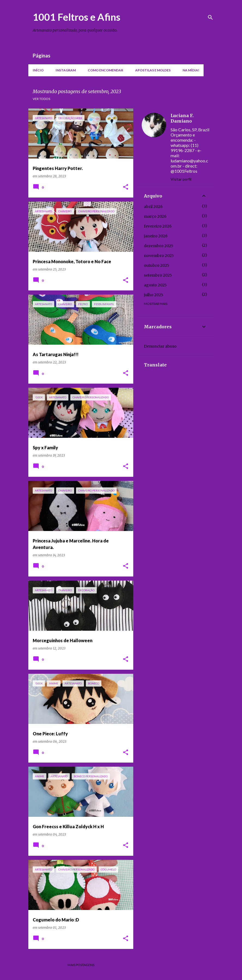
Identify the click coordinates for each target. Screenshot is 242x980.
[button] (126, 187)
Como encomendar (105, 70)
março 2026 (155, 216)
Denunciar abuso (160, 346)
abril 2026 (153, 207)
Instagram (66, 70)
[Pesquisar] (210, 17)
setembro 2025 (158, 275)
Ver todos (41, 99)
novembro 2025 (159, 256)
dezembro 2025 (159, 246)
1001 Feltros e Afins (77, 17)
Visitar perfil (181, 179)
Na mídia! (191, 70)
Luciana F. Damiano (182, 118)
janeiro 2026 (156, 236)
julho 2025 (154, 295)
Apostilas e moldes (153, 70)
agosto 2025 (155, 285)
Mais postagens (81, 965)
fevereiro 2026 (158, 226)
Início (38, 70)
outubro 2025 (157, 265)
